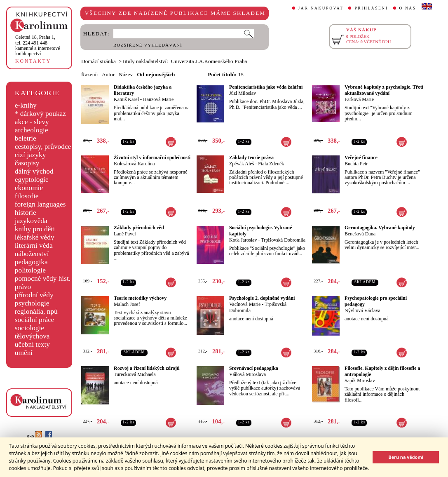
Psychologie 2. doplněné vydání (262, 298)
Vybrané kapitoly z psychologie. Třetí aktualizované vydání (384, 90)
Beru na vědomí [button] (406, 457)
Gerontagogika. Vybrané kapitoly (380, 228)
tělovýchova (32, 336)
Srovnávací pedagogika (254, 368)
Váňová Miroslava (247, 374)
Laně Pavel (125, 234)
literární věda (34, 246)
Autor (108, 74)
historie (26, 213)
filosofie (27, 196)
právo (23, 287)
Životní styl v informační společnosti (152, 157)
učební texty (32, 344)
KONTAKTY (33, 61)
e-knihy (26, 105)
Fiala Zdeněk (271, 164)
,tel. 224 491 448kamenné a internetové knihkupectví (38, 45)
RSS (34, 436)
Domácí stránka (99, 61)
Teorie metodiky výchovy (140, 298)
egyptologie (32, 180)
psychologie (32, 303)
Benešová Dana (360, 234)
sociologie (29, 328)
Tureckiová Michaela (135, 374)
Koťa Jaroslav (243, 240)
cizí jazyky (30, 155)
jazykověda (31, 221)
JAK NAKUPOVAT (321, 8)
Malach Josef (127, 304)
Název (126, 74)
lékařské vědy (35, 237)
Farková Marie (359, 99)
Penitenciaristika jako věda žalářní (266, 87)
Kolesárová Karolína (134, 164)
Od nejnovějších (156, 74)
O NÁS (408, 8)
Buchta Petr (356, 164)
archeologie (32, 130)
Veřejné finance (361, 157)
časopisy (27, 163)
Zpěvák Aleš (242, 164)
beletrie (26, 138)
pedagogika (31, 262)
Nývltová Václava (362, 310)
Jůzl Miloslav (243, 93)
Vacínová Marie (245, 304)
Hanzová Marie (158, 99)
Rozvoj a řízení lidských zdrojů (147, 368)
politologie (30, 270)
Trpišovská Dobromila (283, 240)
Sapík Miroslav (360, 381)
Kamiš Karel (126, 99)
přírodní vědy (34, 295)
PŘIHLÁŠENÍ (371, 8)
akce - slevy (32, 122)
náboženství (32, 254)
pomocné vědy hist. (43, 278)
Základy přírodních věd (139, 228)
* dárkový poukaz (40, 114)
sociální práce (35, 320)
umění (24, 353)
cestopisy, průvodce (43, 147)
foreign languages (40, 204)
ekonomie (29, 188)
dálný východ (34, 171)
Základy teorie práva (251, 157)
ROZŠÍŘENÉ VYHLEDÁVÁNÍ (148, 45)
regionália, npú (36, 311)
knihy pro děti (35, 229)
